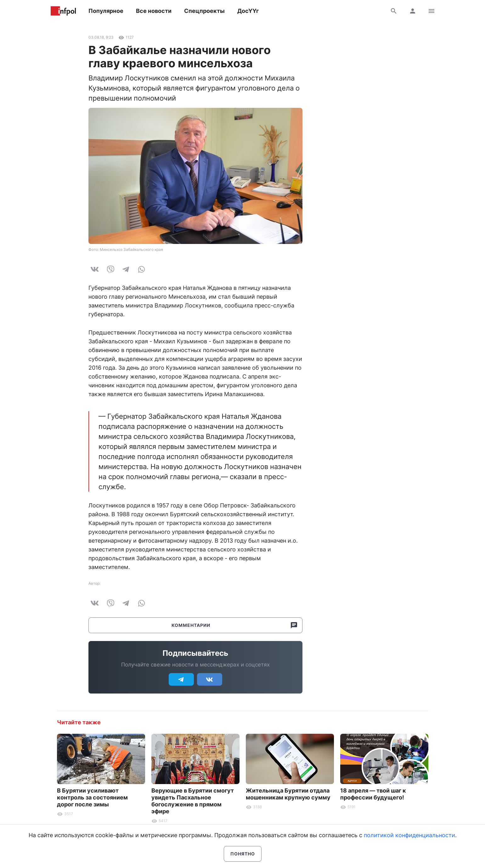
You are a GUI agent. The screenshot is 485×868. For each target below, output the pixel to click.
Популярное (106, 11)
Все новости (154, 11)
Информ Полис (63, 11)
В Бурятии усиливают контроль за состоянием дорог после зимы (92, 797)
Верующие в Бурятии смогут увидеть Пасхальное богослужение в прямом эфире (193, 801)
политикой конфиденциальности (409, 835)
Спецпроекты (204, 11)
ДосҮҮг (248, 11)
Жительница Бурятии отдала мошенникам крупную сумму (288, 794)
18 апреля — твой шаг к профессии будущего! (373, 794)
